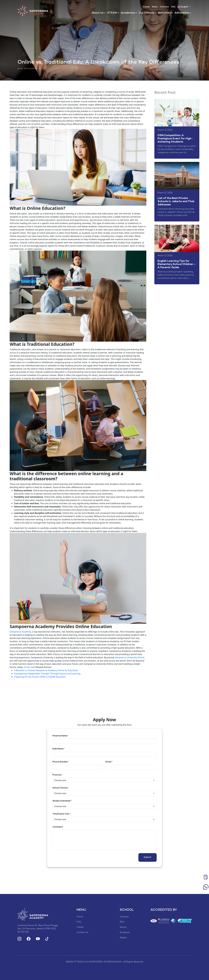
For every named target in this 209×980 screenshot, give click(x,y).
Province (58, 775)
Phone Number (61, 762)
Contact (164, 7)
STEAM (112, 13)
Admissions (182, 13)
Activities (164, 13)
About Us (97, 13)
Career (146, 7)
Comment (58, 827)
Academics (128, 13)
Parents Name (61, 736)
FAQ (173, 7)
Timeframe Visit (62, 814)
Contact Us (82, 933)
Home (80, 917)
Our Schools (147, 13)
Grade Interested (61, 801)
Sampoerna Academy (20, 632)
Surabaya (125, 933)
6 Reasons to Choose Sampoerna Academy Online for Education (46, 670)
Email (109, 762)
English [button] (183, 7)
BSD (122, 922)
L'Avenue (124, 917)
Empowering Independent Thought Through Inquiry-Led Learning (47, 674)
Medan (123, 938)
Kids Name (59, 749)
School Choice (61, 788)
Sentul (123, 927)
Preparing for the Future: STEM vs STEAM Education (40, 677)
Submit (148, 857)
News (155, 7)
